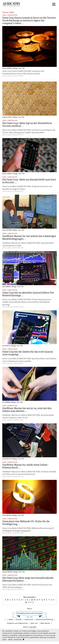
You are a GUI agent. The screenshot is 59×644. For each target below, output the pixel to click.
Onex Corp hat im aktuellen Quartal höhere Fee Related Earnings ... (28, 294)
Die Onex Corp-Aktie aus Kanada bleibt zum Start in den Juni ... (29, 181)
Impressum (29, 619)
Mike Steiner (45, 623)
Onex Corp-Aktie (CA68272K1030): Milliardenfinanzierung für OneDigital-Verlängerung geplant (28, 529)
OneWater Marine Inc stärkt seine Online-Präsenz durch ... (25, 466)
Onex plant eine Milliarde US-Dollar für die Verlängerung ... (26, 523)
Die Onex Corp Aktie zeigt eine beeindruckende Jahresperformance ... (28, 579)
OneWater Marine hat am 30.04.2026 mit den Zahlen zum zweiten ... (27, 410)
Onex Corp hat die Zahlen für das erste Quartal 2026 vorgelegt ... (28, 353)
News (11, 619)
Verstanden (18, 640)
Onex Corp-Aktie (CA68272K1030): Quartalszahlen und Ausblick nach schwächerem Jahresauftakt (29, 360)
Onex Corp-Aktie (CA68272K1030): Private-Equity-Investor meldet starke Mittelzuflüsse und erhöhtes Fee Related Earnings (27, 302)
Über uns (34, 623)
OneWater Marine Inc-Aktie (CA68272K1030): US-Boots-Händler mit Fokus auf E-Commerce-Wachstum (29, 473)
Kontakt (19, 619)
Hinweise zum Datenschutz (17, 623)
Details (10, 640)
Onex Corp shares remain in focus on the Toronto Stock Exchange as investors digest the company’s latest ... (29, 21)
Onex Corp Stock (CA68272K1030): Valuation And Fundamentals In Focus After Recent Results (23, 72)
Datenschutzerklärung (44, 619)
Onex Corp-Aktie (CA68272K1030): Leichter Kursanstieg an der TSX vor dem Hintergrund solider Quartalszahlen (29, 131)
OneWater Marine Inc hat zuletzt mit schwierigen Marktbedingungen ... (29, 238)
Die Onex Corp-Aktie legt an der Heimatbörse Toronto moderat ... (27, 125)
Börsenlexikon (30, 597)
